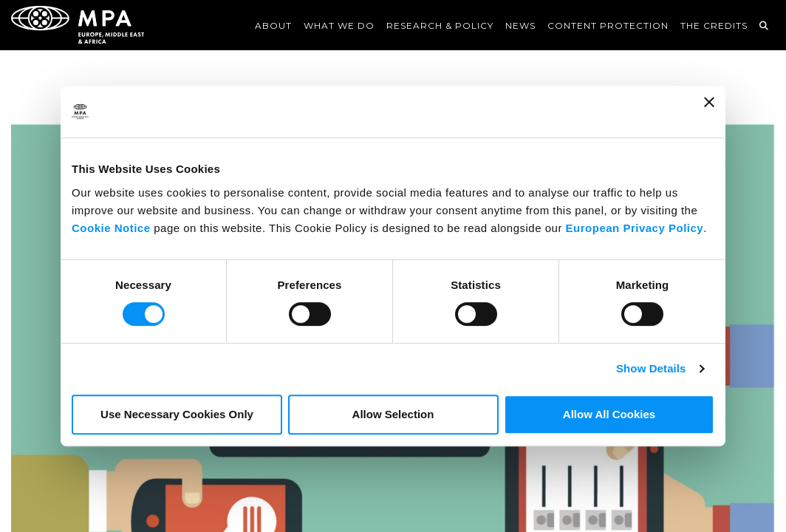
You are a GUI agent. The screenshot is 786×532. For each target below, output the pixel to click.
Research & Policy (440, 25)
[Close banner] (709, 112)
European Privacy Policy (635, 228)
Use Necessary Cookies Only (177, 414)
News (520, 25)
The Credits (714, 25)
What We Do (339, 25)
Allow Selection (393, 414)
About (273, 25)
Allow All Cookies (609, 414)
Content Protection (608, 25)
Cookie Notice (111, 228)
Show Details (651, 368)
